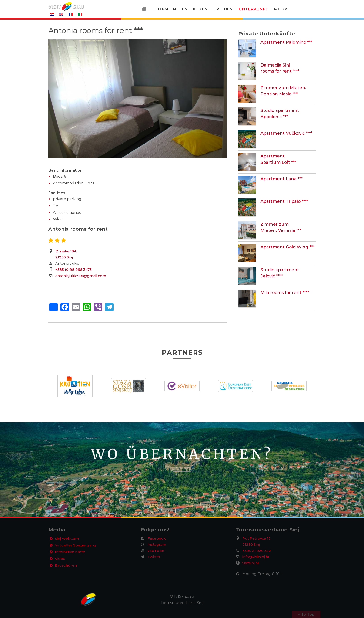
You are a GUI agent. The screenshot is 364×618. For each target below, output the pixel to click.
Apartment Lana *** (279, 179)
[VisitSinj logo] (66, 6)
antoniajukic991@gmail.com (81, 276)
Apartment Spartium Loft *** (287, 156)
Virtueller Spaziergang (76, 546)
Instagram (157, 545)
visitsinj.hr (251, 563)
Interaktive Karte (71, 553)
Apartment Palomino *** (284, 42)
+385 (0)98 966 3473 (73, 269)
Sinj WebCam (68, 539)
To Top (307, 615)
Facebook (157, 538)
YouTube (156, 551)
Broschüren (66, 568)
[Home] (145, 9)
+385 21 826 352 (257, 551)
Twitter (154, 557)
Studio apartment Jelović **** (288, 269)
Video (61, 561)
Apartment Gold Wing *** (284, 247)
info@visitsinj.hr (256, 557)
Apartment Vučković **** (284, 133)
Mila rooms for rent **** (282, 292)
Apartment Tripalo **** (282, 201)
